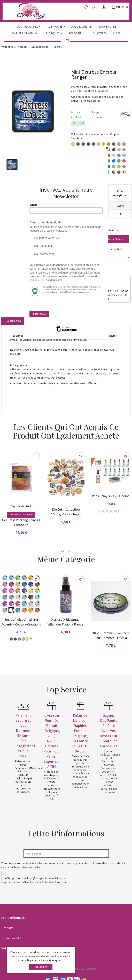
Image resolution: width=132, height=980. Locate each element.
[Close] (107, 148)
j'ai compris (41, 967)
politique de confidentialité (38, 960)
